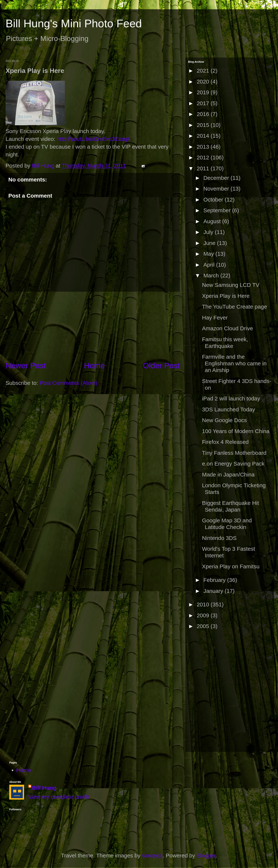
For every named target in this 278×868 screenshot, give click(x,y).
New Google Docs (224, 420)
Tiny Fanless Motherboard (234, 453)
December (217, 178)
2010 (204, 604)
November (217, 189)
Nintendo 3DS (219, 538)
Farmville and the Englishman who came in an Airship (234, 363)
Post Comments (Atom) (68, 383)
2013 (204, 147)
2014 (204, 136)
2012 (204, 157)
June (210, 243)
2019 (204, 92)
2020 (204, 82)
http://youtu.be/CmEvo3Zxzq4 (94, 139)
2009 (204, 615)
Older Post (161, 366)
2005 (204, 626)
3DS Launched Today (229, 409)
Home (94, 366)
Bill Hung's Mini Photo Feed (74, 23)
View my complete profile (59, 797)
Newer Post (26, 366)
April (210, 265)
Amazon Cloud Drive (227, 328)
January (214, 591)
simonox (152, 855)
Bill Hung (44, 788)
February (215, 580)
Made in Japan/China (228, 475)
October (214, 200)
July (209, 232)
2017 (204, 103)
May (209, 254)
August (213, 221)
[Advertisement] (93, 326)
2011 (204, 168)
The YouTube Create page (235, 307)
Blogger (206, 855)
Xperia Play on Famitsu (231, 566)
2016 (204, 114)
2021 (204, 71)
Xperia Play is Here (226, 296)
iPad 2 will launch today (231, 398)
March (212, 275)
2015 (204, 125)
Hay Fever (215, 318)
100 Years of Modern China (236, 431)
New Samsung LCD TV (231, 285)
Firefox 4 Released (225, 442)
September (218, 210)
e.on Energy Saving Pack (233, 464)
